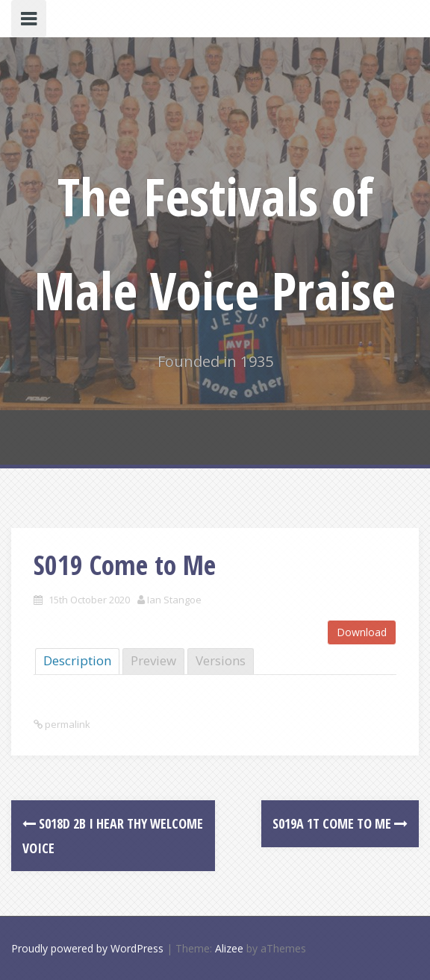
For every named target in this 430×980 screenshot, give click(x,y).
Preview (153, 660)
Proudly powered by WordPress (87, 948)
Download (362, 632)
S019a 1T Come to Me (340, 823)
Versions (221, 660)
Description (77, 660)
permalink (66, 724)
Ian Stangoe (174, 600)
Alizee (229, 948)
